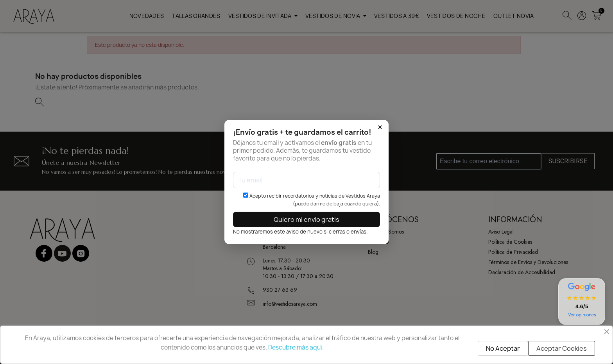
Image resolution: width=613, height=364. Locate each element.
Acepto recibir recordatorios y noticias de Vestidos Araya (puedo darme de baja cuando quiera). (312, 200)
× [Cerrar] (380, 127)
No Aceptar (503, 348)
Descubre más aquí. (296, 347)
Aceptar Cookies (562, 348)
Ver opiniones (582, 315)
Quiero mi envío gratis (306, 219)
